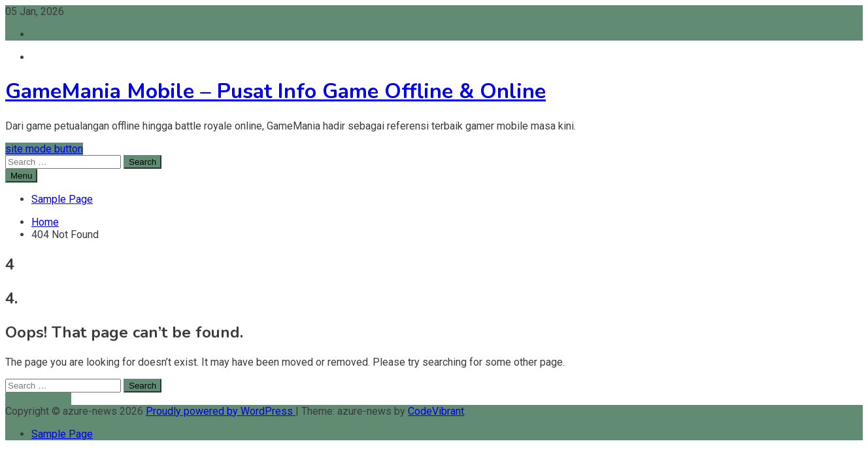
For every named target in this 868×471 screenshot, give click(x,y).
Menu (21, 176)
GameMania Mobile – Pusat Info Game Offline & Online (275, 91)
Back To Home (38, 399)
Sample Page (62, 199)
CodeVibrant (436, 411)
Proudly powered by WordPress (221, 411)
